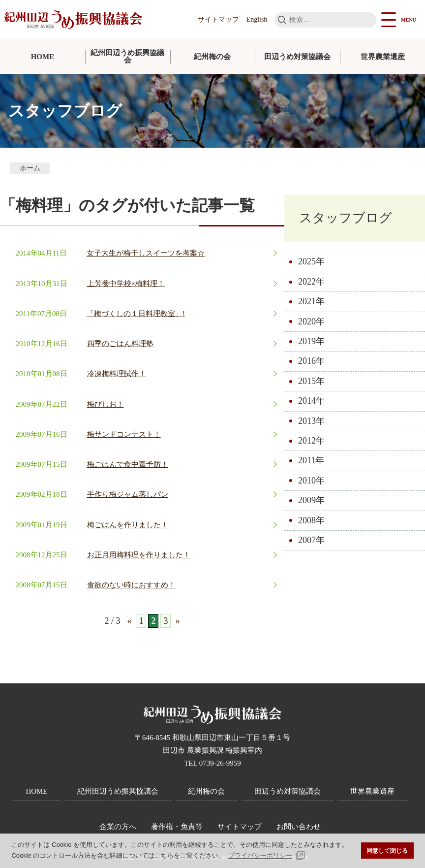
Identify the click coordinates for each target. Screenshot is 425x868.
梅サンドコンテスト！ (124, 434)
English (257, 19)
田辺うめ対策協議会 (297, 57)
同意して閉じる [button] (387, 851)
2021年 (311, 301)
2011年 (311, 460)
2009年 (311, 500)
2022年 (311, 282)
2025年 (311, 261)
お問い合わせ (299, 827)
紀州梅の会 (212, 57)
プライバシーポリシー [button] (260, 855)
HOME (43, 57)
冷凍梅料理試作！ (117, 374)
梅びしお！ (106, 404)
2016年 (311, 361)
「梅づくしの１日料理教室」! (136, 314)
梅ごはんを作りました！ (128, 525)
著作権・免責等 (177, 827)
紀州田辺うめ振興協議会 (127, 56)
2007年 (311, 540)
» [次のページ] (177, 621)
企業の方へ (118, 827)
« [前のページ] (129, 621)
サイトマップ (218, 19)
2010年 (311, 481)
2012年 (311, 441)
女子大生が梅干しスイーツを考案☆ (146, 253)
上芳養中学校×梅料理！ (126, 284)
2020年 (311, 321)
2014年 (311, 401)
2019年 (311, 341)
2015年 (311, 381)
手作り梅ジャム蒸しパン (128, 494)
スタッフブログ (346, 218)
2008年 (311, 520)
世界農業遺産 (383, 57)
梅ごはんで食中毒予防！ (128, 464)
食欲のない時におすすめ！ (131, 585)
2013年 (311, 421)
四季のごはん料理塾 (120, 344)
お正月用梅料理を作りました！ (139, 555)
